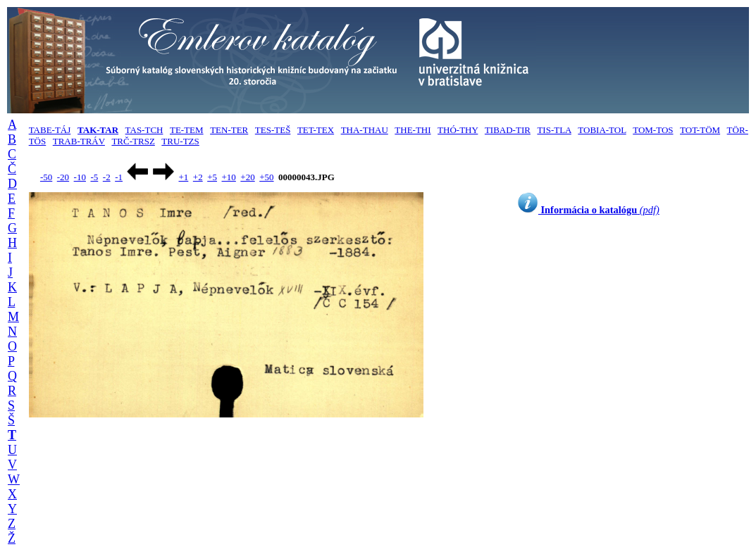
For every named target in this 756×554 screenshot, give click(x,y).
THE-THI (413, 130)
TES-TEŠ (273, 130)
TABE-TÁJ (50, 130)
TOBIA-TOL (602, 130)
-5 (94, 177)
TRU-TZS (180, 141)
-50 (46, 177)
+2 (198, 177)
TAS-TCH (144, 130)
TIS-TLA (554, 130)
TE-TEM (187, 130)
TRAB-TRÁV (79, 141)
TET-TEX (316, 130)
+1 (183, 177)
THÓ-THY (458, 130)
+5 (212, 177)
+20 (247, 177)
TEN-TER (229, 130)
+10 (229, 177)
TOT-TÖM (700, 130)
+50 (266, 177)
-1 (119, 177)
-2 (107, 177)
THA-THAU (365, 130)
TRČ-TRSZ (133, 141)
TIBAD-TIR (508, 130)
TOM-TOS (653, 130)
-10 (80, 177)
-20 (63, 177)
